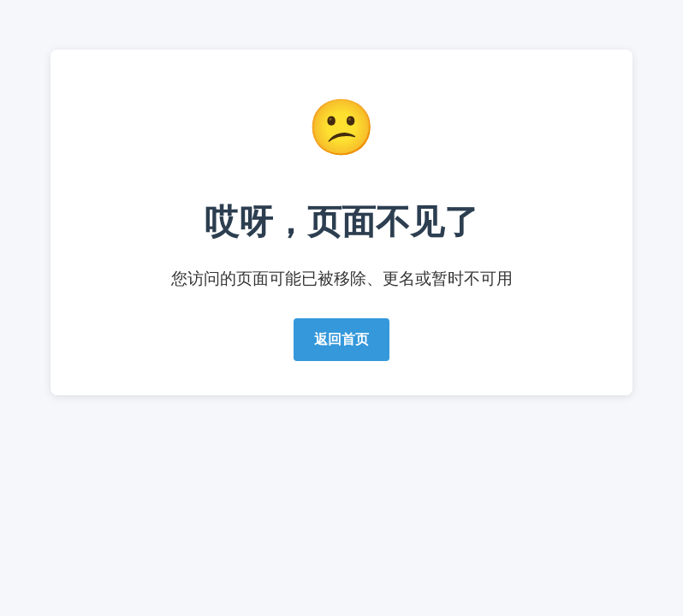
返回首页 (341, 339)
